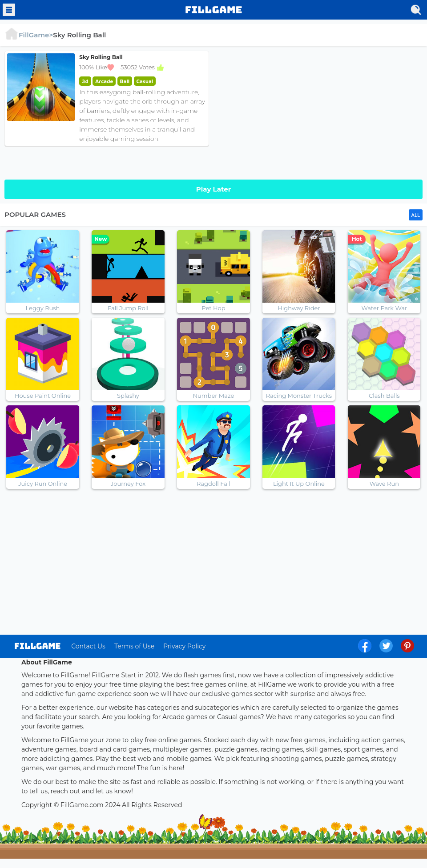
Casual (145, 81)
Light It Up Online (299, 484)
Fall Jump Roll (128, 308)
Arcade (104, 81)
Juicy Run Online (43, 484)
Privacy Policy (184, 646)
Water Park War (385, 308)
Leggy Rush (43, 308)
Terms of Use (134, 646)
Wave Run (384, 484)
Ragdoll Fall (213, 484)
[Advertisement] (320, 113)
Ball (125, 81)
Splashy (128, 396)
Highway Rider (299, 308)
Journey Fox (128, 484)
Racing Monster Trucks (299, 396)
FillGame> (29, 35)
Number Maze (213, 396)
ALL (416, 215)
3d (85, 81)
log (38, 646)
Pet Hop (213, 308)
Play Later (213, 189)
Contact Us (88, 646)
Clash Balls (384, 396)
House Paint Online (43, 396)
